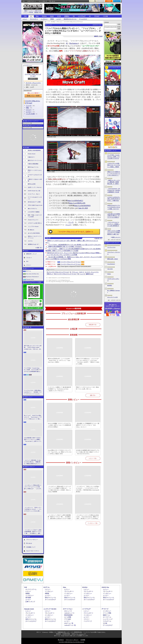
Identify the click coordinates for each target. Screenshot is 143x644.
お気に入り (101, 1)
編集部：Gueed (98, 36)
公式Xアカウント (32, 1)
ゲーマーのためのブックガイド (35, 198)
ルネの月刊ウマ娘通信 (34, 212)
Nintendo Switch (30, 279)
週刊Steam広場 (32, 184)
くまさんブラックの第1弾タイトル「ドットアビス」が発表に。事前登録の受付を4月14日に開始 (114, 165)
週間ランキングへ (116, 237)
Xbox (37, 16)
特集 (27, 108)
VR (74, 16)
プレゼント (29, 257)
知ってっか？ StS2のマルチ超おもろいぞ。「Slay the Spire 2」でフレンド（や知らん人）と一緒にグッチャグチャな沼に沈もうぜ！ (33, 417)
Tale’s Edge (110, 269)
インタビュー (44, 19)
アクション (75, 272)
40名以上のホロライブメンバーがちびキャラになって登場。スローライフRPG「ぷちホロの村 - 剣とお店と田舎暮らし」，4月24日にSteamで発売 (114, 207)
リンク (71, 222)
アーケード (105, 609)
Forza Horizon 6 (111, 264)
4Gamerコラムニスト (33, 220)
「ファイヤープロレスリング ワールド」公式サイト (75, 232)
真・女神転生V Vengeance (114, 291)
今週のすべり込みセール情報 (35, 180)
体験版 (52, 19)
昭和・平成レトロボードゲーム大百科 (35, 216)
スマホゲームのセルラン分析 (35, 176)
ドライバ (29, 265)
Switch (52, 16)
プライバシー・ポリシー (72, 640)
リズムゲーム (107, 621)
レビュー (25, 19)
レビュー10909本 (28, 12)
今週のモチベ (31, 157)
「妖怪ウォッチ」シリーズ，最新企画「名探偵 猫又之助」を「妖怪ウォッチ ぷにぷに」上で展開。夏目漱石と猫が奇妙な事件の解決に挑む (114, 182)
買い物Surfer (31, 230)
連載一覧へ (40, 248)
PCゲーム (28, 271)
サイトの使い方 (43, 1)
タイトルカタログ (50, 600)
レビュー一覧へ (93, 458)
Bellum (109, 274)
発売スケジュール (50, 598)
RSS (24, 1)
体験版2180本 (38, 12)
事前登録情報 (68, 615)
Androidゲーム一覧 (70, 625)
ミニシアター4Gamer (33, 226)
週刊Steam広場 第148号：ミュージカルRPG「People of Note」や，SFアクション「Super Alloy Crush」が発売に (59, 360)
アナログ (97, 16)
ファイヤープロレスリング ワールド (33, 75)
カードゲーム (107, 617)
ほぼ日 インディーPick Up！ (35, 187)
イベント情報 (107, 613)
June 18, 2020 (83, 208)
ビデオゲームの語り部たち (35, 223)
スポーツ (82, 272)
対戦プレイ (50, 274)
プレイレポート (34, 19)
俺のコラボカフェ (33, 209)
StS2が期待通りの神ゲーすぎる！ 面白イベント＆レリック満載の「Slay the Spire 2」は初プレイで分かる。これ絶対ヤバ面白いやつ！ (33, 440)
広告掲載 (83, 640)
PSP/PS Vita (105, 587)
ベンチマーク (88, 621)
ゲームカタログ (83, 19)
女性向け (67, 16)
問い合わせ (52, 1)
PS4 (78, 274)
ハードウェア (82, 16)
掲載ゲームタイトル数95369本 (33, 11)
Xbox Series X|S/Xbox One (32, 274)
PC (31, 16)
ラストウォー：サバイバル (114, 253)
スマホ (59, 16)
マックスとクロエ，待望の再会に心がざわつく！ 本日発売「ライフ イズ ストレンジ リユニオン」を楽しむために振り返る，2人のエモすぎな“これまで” (33, 392)
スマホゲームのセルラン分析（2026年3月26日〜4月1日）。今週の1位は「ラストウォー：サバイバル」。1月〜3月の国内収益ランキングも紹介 (114, 199)
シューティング (108, 619)
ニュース (29, 106)
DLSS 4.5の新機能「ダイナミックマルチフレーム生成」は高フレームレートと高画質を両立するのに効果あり (59, 425)
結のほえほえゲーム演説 (34, 202)
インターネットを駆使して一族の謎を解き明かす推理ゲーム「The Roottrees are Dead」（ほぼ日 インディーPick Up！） (59, 389)
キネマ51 (30, 241)
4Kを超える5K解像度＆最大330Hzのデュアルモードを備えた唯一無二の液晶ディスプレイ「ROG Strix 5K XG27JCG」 (88, 452)
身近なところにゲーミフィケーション (35, 237)
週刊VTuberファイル (33, 167)
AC (90, 16)
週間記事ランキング (31, 254)
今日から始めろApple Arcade (35, 205)
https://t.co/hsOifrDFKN (82, 206)
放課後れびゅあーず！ (34, 244)
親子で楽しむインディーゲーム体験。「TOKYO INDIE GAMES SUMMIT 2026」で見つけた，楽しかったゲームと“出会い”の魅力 (33, 348)
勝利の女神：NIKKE (113, 259)
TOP (25, 16)
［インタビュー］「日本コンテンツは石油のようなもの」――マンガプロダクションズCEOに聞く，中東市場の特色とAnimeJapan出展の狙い (33, 509)
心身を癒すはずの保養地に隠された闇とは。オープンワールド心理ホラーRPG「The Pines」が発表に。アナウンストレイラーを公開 (114, 216)
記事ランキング (30, 602)
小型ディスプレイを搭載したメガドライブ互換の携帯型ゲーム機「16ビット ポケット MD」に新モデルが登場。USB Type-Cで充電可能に (114, 233)
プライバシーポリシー (32, 540)
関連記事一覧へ (99, 238)
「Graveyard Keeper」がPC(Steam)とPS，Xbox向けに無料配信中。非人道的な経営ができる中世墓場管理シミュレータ (114, 190)
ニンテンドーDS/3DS (50, 609)
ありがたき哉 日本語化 (34, 233)
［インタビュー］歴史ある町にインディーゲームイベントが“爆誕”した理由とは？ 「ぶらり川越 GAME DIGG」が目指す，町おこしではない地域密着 (33, 487)
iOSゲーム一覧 (69, 623)
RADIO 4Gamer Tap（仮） (34, 191)
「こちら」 (81, 634)
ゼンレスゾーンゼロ (113, 297)
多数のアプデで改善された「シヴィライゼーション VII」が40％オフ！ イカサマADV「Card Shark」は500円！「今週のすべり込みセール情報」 (88, 361)
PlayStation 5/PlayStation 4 (32, 277)
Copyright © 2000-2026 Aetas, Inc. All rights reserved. (71, 642)
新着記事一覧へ (93, 325)
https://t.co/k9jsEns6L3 (75, 201)
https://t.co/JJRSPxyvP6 (77, 203)
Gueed (90, 274)
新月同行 (110, 285)
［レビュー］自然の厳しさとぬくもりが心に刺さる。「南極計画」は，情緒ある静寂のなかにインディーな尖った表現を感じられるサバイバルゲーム (33, 462)
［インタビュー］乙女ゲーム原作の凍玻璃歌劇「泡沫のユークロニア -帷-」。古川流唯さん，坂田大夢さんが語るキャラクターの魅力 (33, 532)
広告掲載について (31, 547)
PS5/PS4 (44, 16)
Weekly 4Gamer (32, 154)
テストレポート (88, 613)
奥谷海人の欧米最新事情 (34, 150)
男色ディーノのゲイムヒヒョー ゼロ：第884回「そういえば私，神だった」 (87, 388)
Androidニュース (69, 613)
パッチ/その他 (30, 114)
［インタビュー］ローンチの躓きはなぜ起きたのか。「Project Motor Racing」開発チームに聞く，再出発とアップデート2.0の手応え (88, 517)
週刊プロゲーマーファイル (35, 160)
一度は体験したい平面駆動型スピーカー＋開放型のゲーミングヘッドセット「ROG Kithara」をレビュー (88, 425)
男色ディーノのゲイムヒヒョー (35, 171)
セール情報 (68, 617)
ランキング (117, 1)
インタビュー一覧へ (93, 523)
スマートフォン (68, 609)
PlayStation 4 (74, 43)
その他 (105, 623)
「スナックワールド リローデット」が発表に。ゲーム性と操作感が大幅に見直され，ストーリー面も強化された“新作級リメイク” (114, 224)
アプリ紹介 (68, 619)
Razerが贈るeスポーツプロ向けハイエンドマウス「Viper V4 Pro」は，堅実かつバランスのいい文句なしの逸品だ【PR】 (60, 452)
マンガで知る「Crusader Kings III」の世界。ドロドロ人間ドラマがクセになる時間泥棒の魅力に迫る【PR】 (33, 370)
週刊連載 (28, 598)
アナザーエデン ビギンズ (113, 280)
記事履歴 (109, 1)
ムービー (59, 19)
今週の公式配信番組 (33, 164)
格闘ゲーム (106, 615)
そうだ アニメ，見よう (34, 194)
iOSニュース (68, 611)
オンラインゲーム (31, 589)
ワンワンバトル (111, 247)
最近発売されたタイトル (70, 19)
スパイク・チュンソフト (33, 83)
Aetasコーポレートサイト (33, 551)
